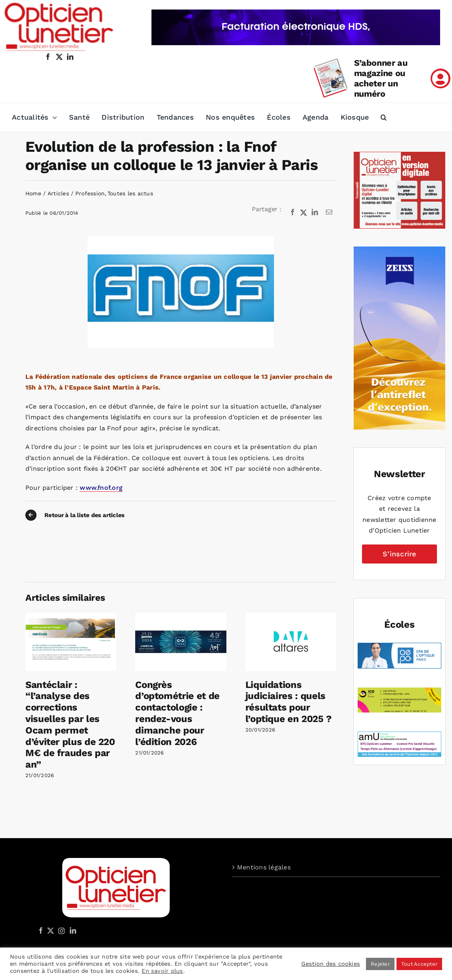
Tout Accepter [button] (419, 964)
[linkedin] (70, 57)
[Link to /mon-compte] (441, 78)
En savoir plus (162, 971)
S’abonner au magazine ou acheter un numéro (381, 78)
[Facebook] (293, 212)
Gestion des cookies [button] (331, 964)
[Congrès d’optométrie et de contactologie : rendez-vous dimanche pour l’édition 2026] (181, 616)
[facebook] (48, 57)
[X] (304, 212)
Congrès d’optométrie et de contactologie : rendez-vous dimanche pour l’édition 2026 (177, 713)
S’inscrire (399, 554)
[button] (384, 117)
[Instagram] (60, 930)
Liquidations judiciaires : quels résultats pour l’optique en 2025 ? (289, 702)
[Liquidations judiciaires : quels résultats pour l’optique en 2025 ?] (291, 616)
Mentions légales (264, 867)
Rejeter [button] (380, 964)
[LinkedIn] (315, 212)
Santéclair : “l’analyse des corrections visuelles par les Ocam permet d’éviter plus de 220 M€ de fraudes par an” (70, 725)
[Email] (329, 212)
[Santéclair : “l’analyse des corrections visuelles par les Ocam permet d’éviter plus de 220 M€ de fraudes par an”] (71, 616)
